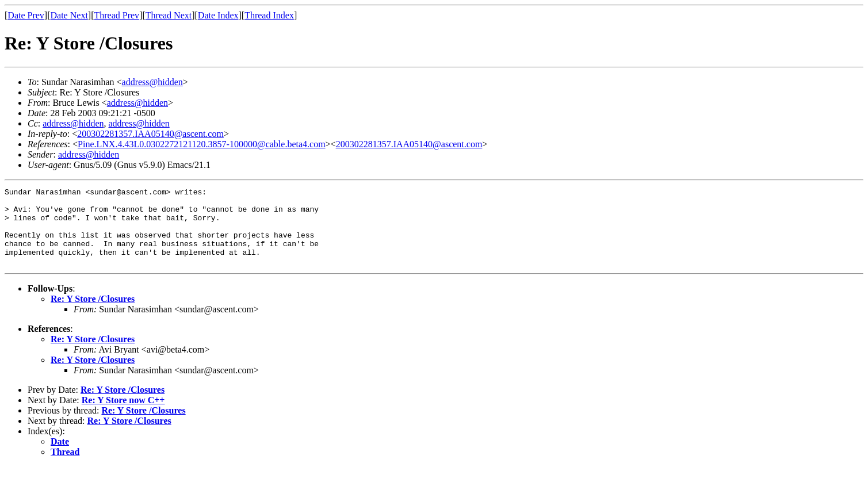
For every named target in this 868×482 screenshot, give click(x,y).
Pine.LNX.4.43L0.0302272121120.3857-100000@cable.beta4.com (202, 144)
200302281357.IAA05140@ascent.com (150, 134)
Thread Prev (116, 15)
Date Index (218, 15)
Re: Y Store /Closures (93, 314)
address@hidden (152, 82)
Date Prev (26, 15)
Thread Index (269, 15)
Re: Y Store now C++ (123, 416)
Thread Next (169, 15)
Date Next (69, 15)
